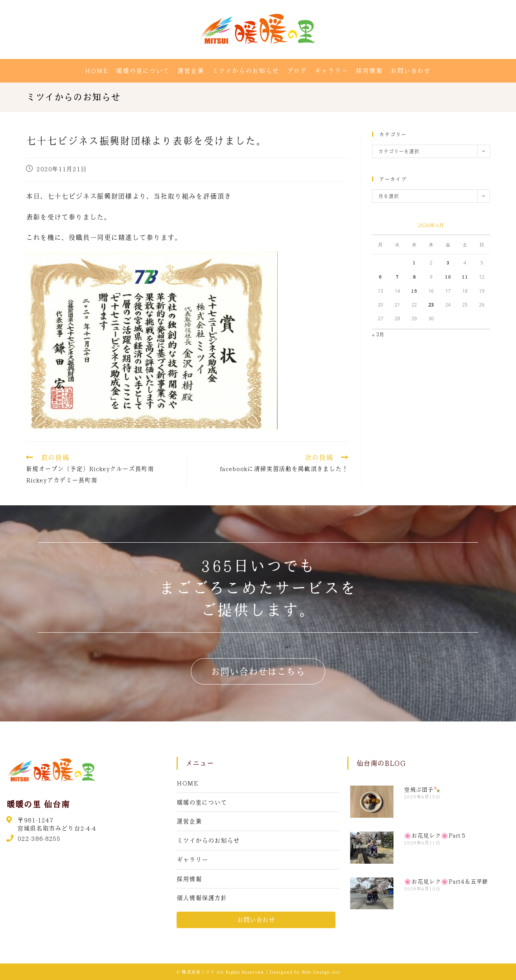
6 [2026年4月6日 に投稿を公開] (380, 277)
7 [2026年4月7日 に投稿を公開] (397, 277)
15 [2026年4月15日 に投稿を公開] (414, 291)
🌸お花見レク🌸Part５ (435, 835)
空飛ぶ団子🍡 (422, 789)
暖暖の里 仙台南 (38, 804)
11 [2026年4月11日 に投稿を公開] (465, 277)
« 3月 (378, 334)
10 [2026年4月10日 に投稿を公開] (448, 277)
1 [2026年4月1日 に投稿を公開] (414, 262)
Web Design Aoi (321, 972)
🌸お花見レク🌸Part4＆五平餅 (446, 881)
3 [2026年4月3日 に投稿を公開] (448, 262)
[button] (258, 671)
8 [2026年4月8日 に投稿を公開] (414, 277)
